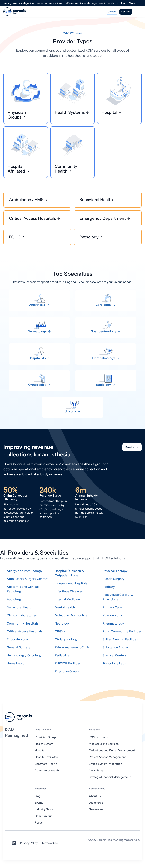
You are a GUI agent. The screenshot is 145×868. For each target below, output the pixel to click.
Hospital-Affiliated (46, 757)
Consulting (96, 770)
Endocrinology (17, 639)
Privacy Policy (29, 843)
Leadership (96, 803)
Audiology (14, 599)
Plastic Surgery (114, 579)
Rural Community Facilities (122, 631)
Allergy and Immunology (25, 571)
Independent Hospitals (71, 583)
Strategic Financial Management (110, 777)
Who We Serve (43, 730)
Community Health (47, 770)
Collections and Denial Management (112, 750)
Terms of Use (50, 843)
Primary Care (112, 607)
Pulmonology (112, 615)
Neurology (62, 623)
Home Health (16, 663)
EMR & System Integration (106, 764)
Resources (41, 789)
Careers (112, 12)
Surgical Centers (115, 655)
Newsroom (96, 809)
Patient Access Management (107, 757)
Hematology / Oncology (24, 655)
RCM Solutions (98, 737)
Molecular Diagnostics (71, 615)
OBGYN (60, 631)
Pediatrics (62, 655)
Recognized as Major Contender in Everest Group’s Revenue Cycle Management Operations (61, 3)
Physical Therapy (115, 571)
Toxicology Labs (114, 663)
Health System (44, 744)
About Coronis (97, 789)
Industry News (44, 809)
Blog (38, 796)
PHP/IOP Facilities (68, 663)
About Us (95, 796)
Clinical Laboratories (22, 615)
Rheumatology (113, 623)
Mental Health (65, 607)
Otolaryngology (66, 639)
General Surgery (19, 647)
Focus (39, 822)
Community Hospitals (23, 623)
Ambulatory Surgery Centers (28, 579)
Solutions (94, 730)
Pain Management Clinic (72, 647)
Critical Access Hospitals (25, 631)
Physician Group (67, 671)
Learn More (128, 3)
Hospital (40, 750)
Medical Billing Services (104, 744)
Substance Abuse (115, 647)
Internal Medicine (67, 599)
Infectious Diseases (69, 591)
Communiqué (44, 816)
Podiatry (109, 587)
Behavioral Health (20, 607)
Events (39, 803)
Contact (126, 12)
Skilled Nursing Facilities (120, 639)
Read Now (132, 447)
